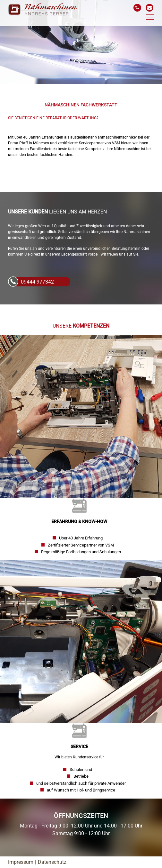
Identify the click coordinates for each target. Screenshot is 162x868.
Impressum (21, 862)
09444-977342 (37, 282)
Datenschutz (52, 862)
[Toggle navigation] (150, 17)
